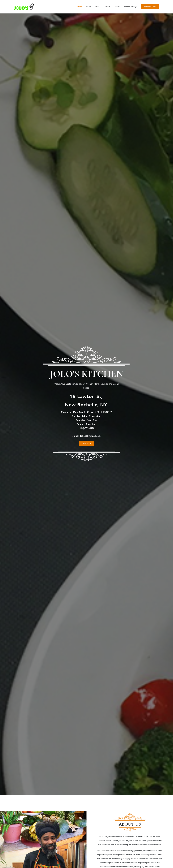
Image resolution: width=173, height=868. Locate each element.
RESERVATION (150, 7)
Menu (98, 7)
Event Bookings (131, 7)
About (89, 7)
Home (80, 7)
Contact (117, 7)
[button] (86, 443)
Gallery (107, 7)
